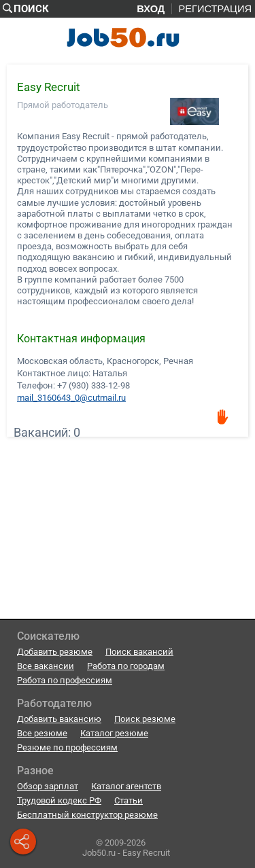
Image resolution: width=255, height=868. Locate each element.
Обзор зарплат (48, 786)
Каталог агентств (126, 786)
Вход (151, 9)
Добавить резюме (55, 652)
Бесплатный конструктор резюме (87, 815)
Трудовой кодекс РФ (59, 800)
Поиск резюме (145, 719)
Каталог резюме (114, 733)
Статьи (129, 800)
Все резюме (42, 733)
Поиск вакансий (139, 652)
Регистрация (215, 9)
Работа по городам (126, 666)
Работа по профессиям (65, 680)
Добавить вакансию (59, 719)
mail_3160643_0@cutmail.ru (71, 397)
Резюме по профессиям (67, 747)
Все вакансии (46, 666)
